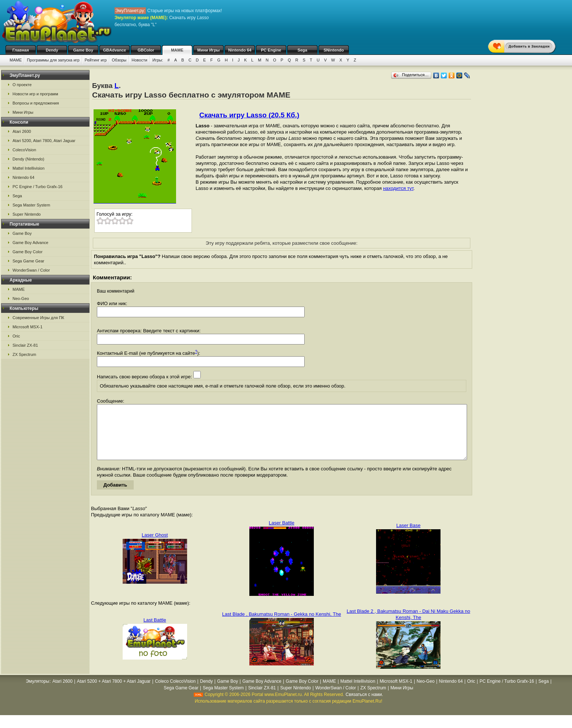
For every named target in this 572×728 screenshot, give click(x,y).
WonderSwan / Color (31, 270)
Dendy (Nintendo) (28, 159)
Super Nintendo (27, 214)
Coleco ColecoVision (176, 692)
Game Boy (83, 50)
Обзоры (119, 60)
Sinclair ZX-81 (25, 345)
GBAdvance (115, 50)
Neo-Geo (21, 298)
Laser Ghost (155, 546)
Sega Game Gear (28, 261)
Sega (302, 50)
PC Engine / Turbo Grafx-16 (38, 187)
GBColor (146, 50)
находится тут (398, 188)
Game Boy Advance (30, 243)
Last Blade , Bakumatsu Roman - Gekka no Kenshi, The (282, 625)
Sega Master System (31, 205)
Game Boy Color (27, 252)
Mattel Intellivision (29, 168)
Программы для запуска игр (53, 60)
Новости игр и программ (35, 94)
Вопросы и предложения (36, 103)
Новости (139, 60)
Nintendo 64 (240, 50)
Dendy (52, 50)
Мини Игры (209, 50)
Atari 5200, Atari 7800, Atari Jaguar (44, 141)
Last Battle (155, 631)
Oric (16, 336)
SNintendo (334, 50)
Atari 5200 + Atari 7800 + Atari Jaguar (114, 692)
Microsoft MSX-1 (27, 327)
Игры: (158, 60)
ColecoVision (24, 150)
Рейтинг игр (96, 60)
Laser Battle (282, 534)
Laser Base (408, 536)
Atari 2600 (22, 131)
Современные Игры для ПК (38, 318)
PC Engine (271, 50)
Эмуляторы (37, 692)
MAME (177, 50)
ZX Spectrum (24, 354)
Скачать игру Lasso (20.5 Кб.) (249, 115)
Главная (21, 50)
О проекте (22, 85)
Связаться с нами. (364, 706)
